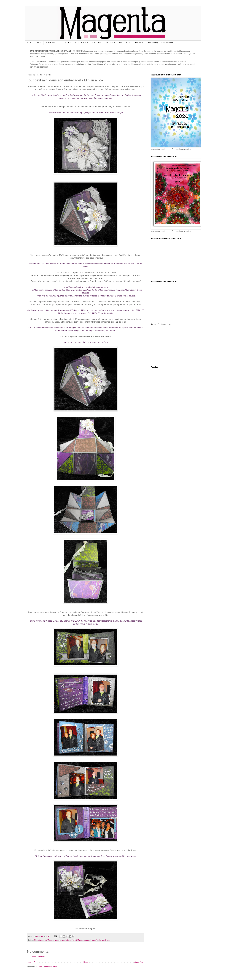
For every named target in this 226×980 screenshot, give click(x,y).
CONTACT (139, 43)
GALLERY (96, 43)
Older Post (139, 962)
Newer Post (33, 962)
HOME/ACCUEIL (34, 43)
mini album (66, 940)
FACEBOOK (110, 43)
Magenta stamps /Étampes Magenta (48, 940)
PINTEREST (125, 43)
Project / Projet (77, 940)
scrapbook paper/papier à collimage (97, 940)
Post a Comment (38, 957)
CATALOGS (66, 43)
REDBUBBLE (51, 43)
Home (86, 962)
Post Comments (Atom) (48, 967)
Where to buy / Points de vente (160, 43)
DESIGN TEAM (82, 43)
